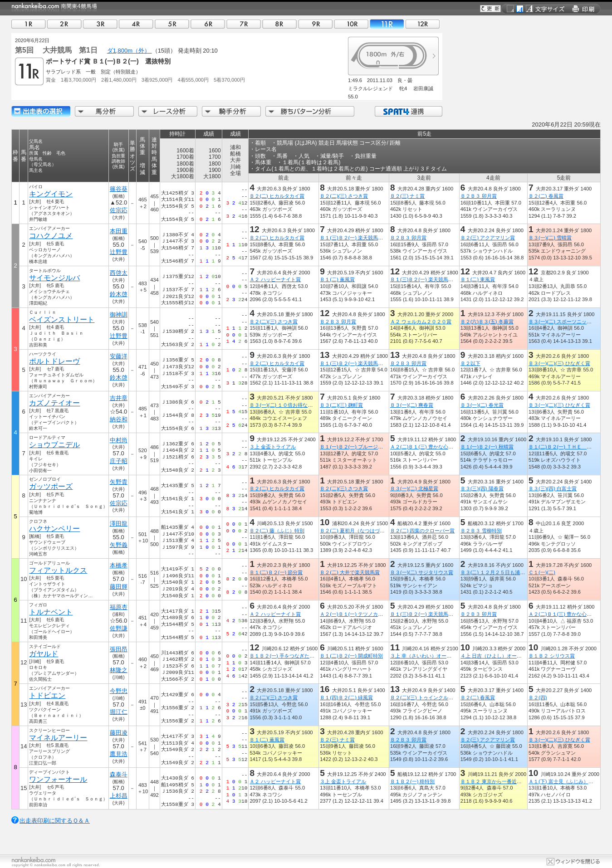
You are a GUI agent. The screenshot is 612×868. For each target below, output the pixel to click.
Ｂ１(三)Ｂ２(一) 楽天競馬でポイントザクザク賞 (374, 238)
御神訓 (119, 315)
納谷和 (119, 419)
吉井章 (119, 398)
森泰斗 (119, 774)
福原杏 (119, 607)
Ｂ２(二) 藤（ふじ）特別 (277, 531)
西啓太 (119, 273)
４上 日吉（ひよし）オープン (494, 656)
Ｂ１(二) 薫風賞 (337, 279)
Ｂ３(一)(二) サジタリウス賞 (422, 572)
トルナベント (51, 612)
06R (208, 24)
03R (100, 24)
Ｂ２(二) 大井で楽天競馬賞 (350, 572)
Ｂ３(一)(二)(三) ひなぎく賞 (559, 363)
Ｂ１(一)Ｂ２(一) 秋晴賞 (487, 447)
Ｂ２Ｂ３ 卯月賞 (479, 196)
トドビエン (47, 695)
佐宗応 (119, 210)
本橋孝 (119, 565)
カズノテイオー (54, 403)
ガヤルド (44, 654)
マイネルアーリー (58, 738)
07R (244, 24)
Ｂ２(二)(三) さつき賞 (344, 196)
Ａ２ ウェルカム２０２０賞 (421, 322)
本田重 (119, 231)
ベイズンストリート (62, 319)
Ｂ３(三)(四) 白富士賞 (553, 488)
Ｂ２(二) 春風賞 (546, 196)
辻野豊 (119, 252)
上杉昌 (119, 796)
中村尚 (119, 440)
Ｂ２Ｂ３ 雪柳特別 (481, 531)
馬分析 (104, 111)
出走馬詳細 (41, 111)
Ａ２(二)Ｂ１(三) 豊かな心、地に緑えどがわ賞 (442, 447)
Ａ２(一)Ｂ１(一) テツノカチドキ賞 (359, 614)
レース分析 (168, 111)
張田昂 (119, 649)
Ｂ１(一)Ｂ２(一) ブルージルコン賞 (359, 447)
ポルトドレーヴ (54, 361)
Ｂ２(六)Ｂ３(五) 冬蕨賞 (487, 322)
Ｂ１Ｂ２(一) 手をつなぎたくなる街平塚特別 (299, 656)
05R (172, 24)
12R (423, 24)
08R (279, 24)
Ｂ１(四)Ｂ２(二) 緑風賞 (346, 697)
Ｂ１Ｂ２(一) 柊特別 (413, 781)
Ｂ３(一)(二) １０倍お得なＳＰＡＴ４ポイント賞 (304, 405)
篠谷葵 (119, 189)
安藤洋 (119, 356)
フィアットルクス (58, 570)
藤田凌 (119, 733)
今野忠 (119, 691)
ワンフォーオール (58, 779)
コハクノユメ (51, 236)
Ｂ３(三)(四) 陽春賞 (482, 488)
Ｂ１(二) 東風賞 (478, 279)
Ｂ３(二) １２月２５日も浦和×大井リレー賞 (509, 572)
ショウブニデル (54, 445)
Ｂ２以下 (470, 363)
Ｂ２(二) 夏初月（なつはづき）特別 (360, 531)
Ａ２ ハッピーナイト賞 (275, 279)
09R (315, 24)
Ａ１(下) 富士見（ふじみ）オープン (568, 781)
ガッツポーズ (51, 486)
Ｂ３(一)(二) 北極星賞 (414, 488)
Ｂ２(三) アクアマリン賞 (488, 238)
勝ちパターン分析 (310, 111)
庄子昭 (119, 461)
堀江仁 (119, 712)
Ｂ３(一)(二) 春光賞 (482, 405)
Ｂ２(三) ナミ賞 (408, 196)
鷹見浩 (119, 754)
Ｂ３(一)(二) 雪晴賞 (550, 238)
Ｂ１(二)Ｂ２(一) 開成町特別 (351, 656)
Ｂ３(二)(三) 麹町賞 (341, 405)
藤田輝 (119, 587)
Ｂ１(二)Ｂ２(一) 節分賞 (276, 572)
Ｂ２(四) (538, 697)
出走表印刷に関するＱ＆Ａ (55, 821)
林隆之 (119, 670)
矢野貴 (119, 482)
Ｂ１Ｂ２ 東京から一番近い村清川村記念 (506, 781)
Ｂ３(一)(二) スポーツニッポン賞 (565, 322)
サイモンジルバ (54, 278)
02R (64, 24)
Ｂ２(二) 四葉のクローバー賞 (423, 531)
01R (29, 24)
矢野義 (119, 545)
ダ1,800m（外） (130, 51)
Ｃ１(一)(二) (542, 572)
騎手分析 (231, 111)
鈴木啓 (119, 294)
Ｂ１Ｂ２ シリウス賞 (552, 656)
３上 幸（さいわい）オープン (423, 656)
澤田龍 (119, 524)
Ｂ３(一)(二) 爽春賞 (412, 405)
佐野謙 (119, 628)
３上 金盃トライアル (273, 447)
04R (136, 24)
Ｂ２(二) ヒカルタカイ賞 (277, 196)
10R (351, 24)
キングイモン (51, 194)
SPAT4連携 (408, 111)
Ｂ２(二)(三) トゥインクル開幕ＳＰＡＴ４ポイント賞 (449, 697)
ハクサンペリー (54, 529)
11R (387, 24)
